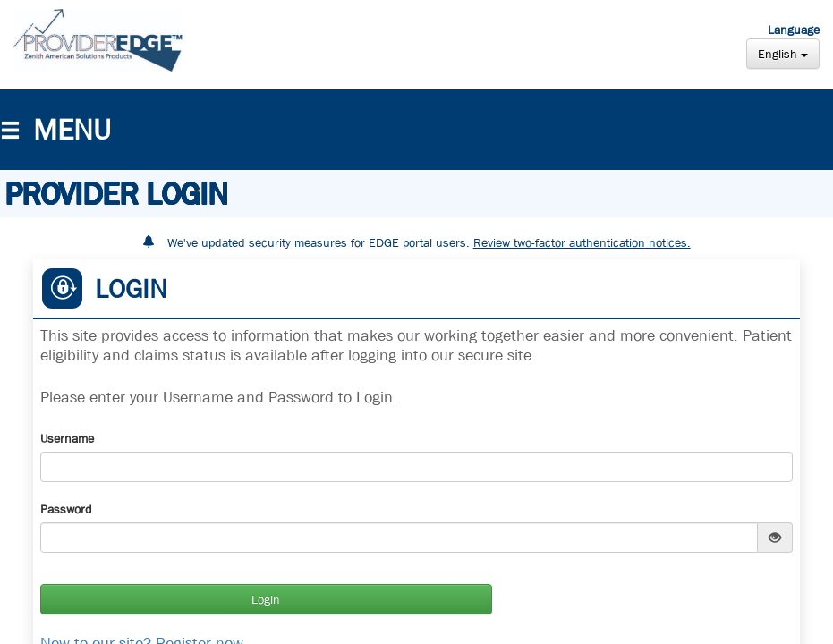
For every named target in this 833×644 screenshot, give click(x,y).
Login (266, 599)
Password (66, 509)
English (783, 54)
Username (67, 438)
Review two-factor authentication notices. (582, 242)
